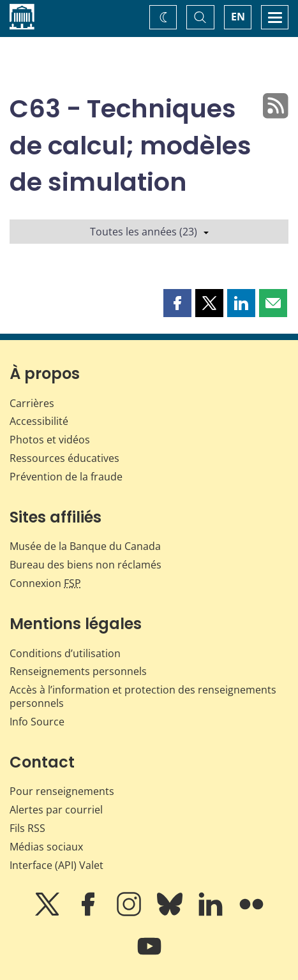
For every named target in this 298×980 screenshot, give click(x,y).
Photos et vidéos (50, 440)
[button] (177, 303)
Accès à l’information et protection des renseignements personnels (143, 696)
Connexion (45, 583)
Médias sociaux (46, 847)
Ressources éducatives (64, 458)
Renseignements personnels (78, 671)
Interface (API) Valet (56, 865)
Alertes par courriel (56, 810)
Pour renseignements (62, 791)
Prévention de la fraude (66, 477)
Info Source (37, 722)
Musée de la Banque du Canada (85, 546)
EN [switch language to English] (238, 17)
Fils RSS (27, 828)
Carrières (32, 403)
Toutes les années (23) (149, 232)
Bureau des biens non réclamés (86, 565)
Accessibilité (39, 421)
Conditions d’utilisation (65, 653)
